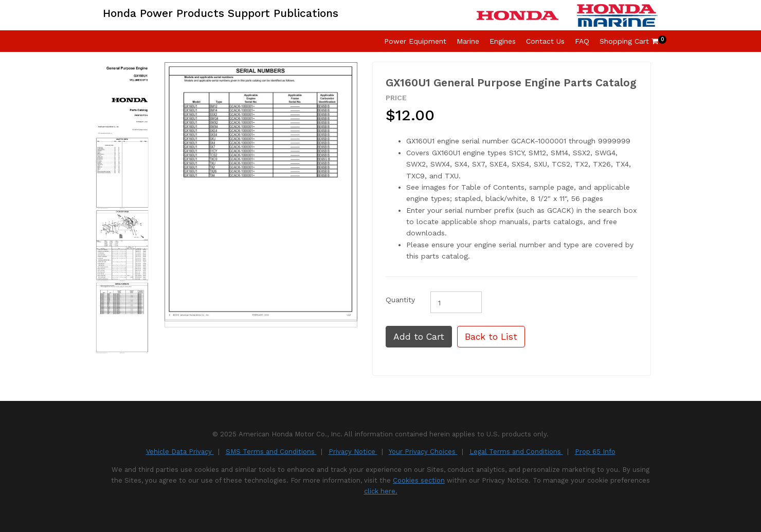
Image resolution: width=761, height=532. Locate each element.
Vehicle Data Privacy (180, 452)
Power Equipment (415, 41)
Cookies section (419, 480)
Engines (503, 41)
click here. (381, 491)
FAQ (582, 41)
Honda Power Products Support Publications (221, 13)
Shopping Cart (629, 41)
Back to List (491, 337)
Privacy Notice (353, 452)
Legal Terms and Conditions (516, 452)
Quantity (400, 300)
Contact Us (545, 41)
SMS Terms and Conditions (271, 452)
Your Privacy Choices (423, 452)
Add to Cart (419, 337)
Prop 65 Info (595, 452)
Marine (468, 41)
